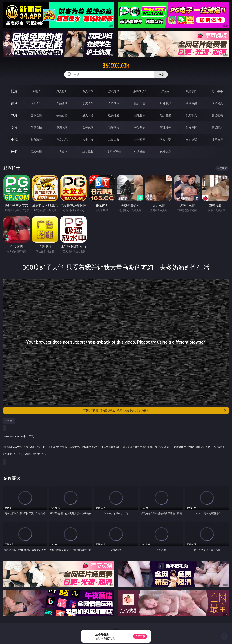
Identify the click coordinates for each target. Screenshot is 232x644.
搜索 (161, 75)
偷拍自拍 (62, 115)
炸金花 (166, 91)
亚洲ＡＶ (36, 103)
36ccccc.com (116, 66)
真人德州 (62, 91)
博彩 (14, 91)
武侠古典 (114, 140)
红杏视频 (140, 152)
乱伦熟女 (191, 115)
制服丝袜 (140, 115)
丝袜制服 (166, 103)
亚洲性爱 (36, 115)
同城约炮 (36, 152)
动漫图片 (114, 127)
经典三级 (166, 115)
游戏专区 (114, 91)
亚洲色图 (62, 127)
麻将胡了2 (140, 91)
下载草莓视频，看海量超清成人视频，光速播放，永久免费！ (155, 410)
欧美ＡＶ (88, 103)
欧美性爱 (114, 115)
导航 (14, 152)
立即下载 (140, 636)
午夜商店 (62, 152)
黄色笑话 (191, 140)
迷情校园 (140, 140)
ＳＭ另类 (217, 103)
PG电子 (36, 91)
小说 (14, 140)
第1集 (9, 421)
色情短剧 (166, 152)
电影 (14, 115)
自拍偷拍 (62, 103)
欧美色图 (88, 127)
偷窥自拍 (36, 127)
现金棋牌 (191, 91)
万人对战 (88, 91)
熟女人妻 (140, 103)
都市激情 (36, 140)
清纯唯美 (166, 127)
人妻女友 (88, 140)
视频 (14, 103)
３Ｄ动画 (114, 103)
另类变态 (217, 115)
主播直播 (191, 103)
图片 (14, 127)
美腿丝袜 (140, 127)
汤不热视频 (114, 152)
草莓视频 (88, 152)
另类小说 (166, 140)
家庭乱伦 (62, 140)
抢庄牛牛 (217, 91)
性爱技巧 (217, 140)
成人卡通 (88, 115)
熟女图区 (191, 127)
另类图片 (217, 127)
